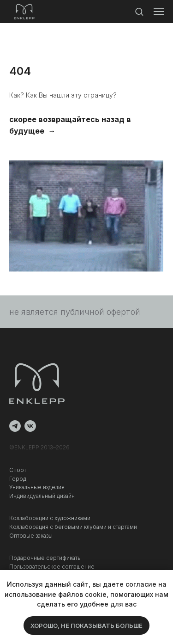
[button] (139, 11)
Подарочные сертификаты (45, 558)
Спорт (18, 470)
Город (18, 479)
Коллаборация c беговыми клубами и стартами (73, 527)
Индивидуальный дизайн (42, 496)
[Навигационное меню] (159, 12)
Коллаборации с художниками (50, 518)
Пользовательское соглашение (52, 567)
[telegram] (15, 426)
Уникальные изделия (37, 487)
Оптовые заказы (31, 536)
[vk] (30, 426)
